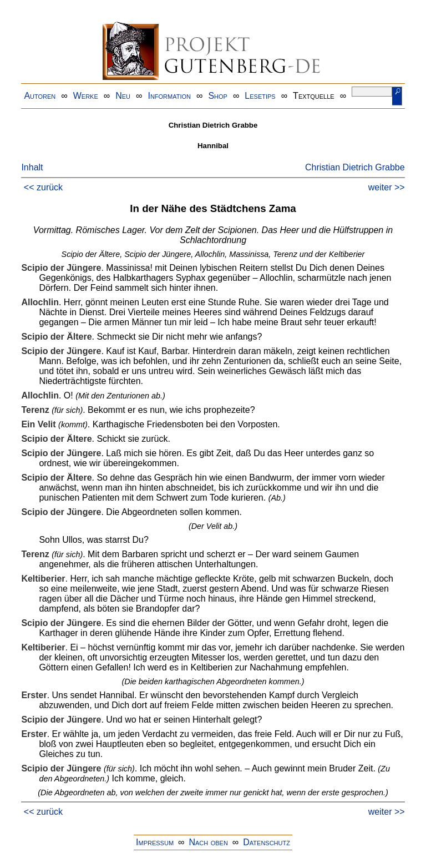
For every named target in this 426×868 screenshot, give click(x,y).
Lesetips (260, 96)
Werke (86, 96)
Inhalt (32, 167)
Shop (218, 96)
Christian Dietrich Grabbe (355, 167)
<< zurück (43, 187)
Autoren (40, 96)
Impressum (155, 842)
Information (169, 96)
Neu (123, 96)
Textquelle (314, 96)
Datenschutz (267, 842)
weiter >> (387, 187)
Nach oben (208, 842)
